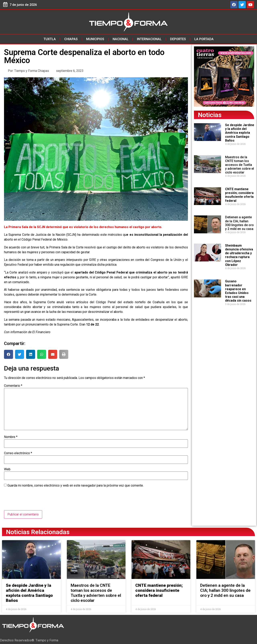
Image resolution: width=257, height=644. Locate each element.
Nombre (11, 437)
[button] (9, 354)
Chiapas (71, 39)
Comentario (13, 386)
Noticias (210, 115)
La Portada (204, 39)
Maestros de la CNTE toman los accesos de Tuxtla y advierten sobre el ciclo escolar (240, 165)
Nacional (121, 39)
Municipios (95, 39)
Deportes (178, 39)
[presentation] (35, 500)
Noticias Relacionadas (38, 532)
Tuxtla (50, 39)
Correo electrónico (18, 453)
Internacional (149, 39)
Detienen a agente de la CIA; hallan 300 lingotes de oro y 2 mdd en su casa (239, 223)
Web (7, 469)
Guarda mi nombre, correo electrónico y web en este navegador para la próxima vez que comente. (75, 486)
